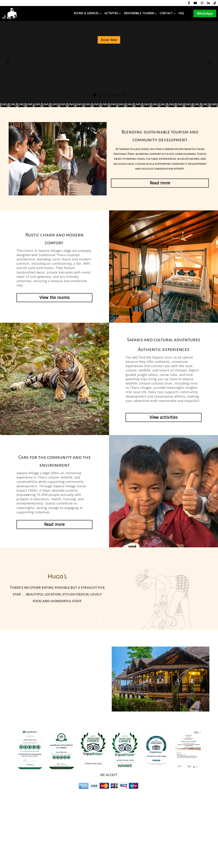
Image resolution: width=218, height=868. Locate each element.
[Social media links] (189, 3)
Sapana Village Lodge (45, 13)
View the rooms (54, 298)
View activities (164, 417)
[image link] (9, 13)
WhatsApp (205, 13)
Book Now (109, 40)
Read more (160, 183)
